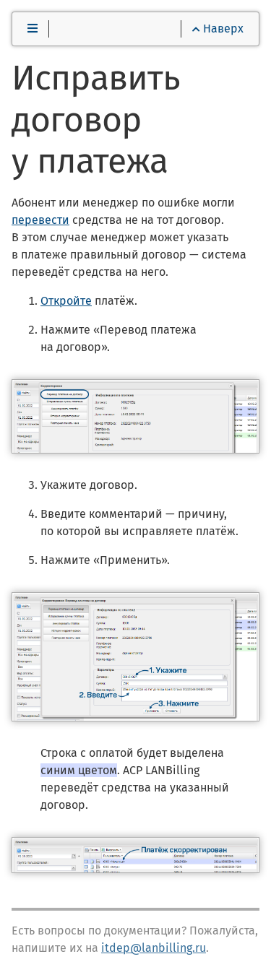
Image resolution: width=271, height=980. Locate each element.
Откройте (66, 301)
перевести (40, 220)
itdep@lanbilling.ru (154, 948)
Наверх (218, 29)
